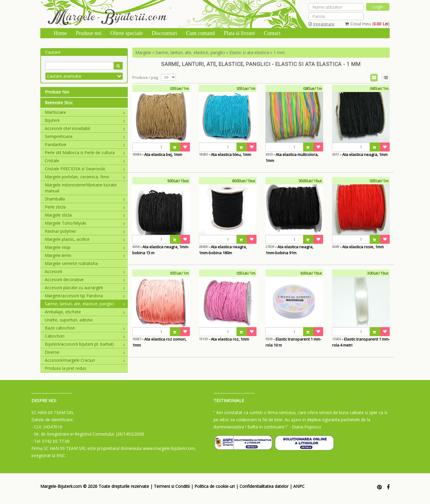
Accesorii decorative (85, 279)
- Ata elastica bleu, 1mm (225, 154)
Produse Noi (57, 92)
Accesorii (85, 271)
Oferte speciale (127, 33)
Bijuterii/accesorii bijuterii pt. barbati (85, 344)
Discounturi (164, 33)
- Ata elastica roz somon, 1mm (159, 342)
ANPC (299, 486)
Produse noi (89, 33)
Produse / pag (145, 77)
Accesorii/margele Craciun (85, 360)
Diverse (85, 352)
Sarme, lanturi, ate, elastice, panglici (85, 304)
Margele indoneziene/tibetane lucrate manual (81, 188)
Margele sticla (85, 215)
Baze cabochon (85, 328)
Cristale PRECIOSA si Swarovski (85, 169)
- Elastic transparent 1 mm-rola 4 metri (361, 342)
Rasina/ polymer (85, 231)
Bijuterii (85, 120)
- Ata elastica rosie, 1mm (358, 247)
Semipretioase (85, 136)
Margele (143, 52)
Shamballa (85, 199)
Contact (272, 33)
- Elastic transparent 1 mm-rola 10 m (293, 342)
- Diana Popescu (305, 427)
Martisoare (85, 112)
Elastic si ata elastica (249, 52)
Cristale (85, 161)
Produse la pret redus (66, 368)
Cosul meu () (367, 24)
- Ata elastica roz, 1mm (224, 339)
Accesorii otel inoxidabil (85, 128)
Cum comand (201, 33)
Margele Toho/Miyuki (85, 223)
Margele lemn (85, 255)
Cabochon (85, 336)
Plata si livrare (239, 33)
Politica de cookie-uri (215, 486)
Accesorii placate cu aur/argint (85, 288)
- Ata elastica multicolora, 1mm (292, 157)
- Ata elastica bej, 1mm (157, 154)
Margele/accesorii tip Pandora (85, 296)
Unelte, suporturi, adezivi (69, 320)
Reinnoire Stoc (59, 103)
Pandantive (85, 144)
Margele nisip (85, 247)
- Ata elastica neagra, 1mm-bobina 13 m (161, 250)
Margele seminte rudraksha (71, 263)
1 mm (279, 52)
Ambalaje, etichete (85, 312)
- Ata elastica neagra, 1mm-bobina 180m (223, 250)
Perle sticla (85, 207)
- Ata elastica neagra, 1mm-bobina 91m (289, 250)
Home (60, 33)
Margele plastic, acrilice (85, 239)
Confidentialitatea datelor (264, 486)
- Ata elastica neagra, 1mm (360, 154)
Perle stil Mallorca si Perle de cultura (85, 153)
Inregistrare (321, 24)
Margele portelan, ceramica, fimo (85, 177)
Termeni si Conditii (172, 486)
